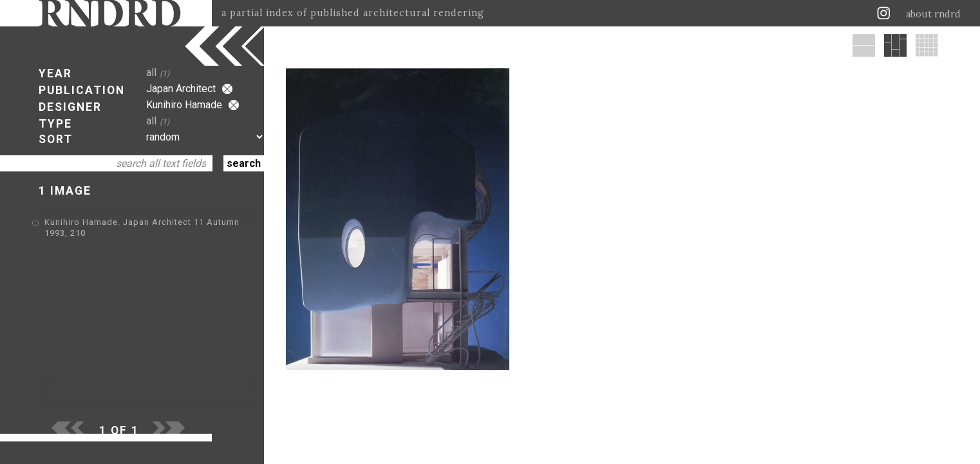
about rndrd (933, 14)
